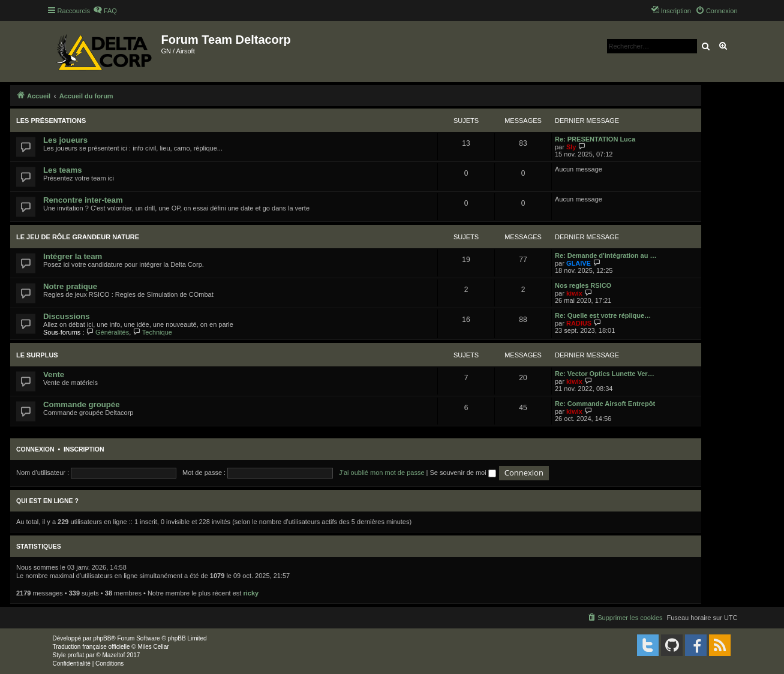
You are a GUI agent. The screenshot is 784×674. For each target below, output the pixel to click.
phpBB (102, 638)
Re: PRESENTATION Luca (595, 139)
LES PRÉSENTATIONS (51, 121)
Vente (54, 374)
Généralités (108, 332)
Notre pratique (70, 286)
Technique (152, 332)
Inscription (84, 449)
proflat (76, 655)
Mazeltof (113, 655)
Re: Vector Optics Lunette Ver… (605, 374)
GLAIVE (579, 263)
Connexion (35, 449)
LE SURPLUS (37, 355)
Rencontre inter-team (83, 200)
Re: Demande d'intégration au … (606, 255)
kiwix (574, 293)
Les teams (63, 170)
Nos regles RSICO (583, 285)
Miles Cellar (153, 647)
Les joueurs (65, 140)
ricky (251, 593)
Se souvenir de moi (463, 473)
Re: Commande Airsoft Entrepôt (605, 404)
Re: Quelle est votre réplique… (603, 315)
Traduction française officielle (91, 647)
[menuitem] (105, 11)
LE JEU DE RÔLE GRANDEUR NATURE (78, 237)
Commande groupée (82, 404)
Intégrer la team (73, 256)
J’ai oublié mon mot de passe (382, 473)
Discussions (67, 316)
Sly (571, 147)
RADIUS (579, 323)
